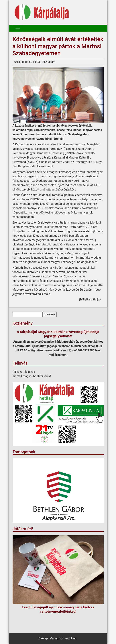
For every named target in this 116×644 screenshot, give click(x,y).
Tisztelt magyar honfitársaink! (32, 376)
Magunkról (56, 638)
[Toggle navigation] (18, 28)
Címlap (43, 638)
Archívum (71, 638)
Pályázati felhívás (24, 372)
